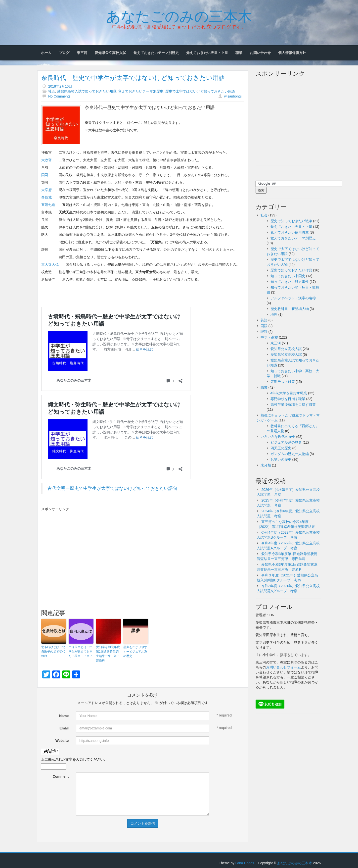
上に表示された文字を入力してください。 (74, 760)
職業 (239, 53)
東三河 (82, 53)
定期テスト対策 (283, 382)
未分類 (266, 465)
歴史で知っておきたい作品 (291, 270)
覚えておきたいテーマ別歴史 (156, 53)
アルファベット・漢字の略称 (293, 298)
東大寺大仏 (50, 264)
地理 (274, 314)
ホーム (46, 53)
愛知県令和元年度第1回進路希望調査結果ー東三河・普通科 (108, 654)
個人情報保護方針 (292, 53)
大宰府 (46, 190)
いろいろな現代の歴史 (278, 437)
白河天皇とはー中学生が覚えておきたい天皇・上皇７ (81, 652)
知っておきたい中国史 (288, 276)
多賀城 (46, 197)
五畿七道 (48, 205)
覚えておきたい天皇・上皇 (207, 53)
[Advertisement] (83, 549)
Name (64, 716)
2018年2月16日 (60, 86)
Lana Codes (245, 863)
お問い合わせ (260, 53)
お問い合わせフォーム (283, 667)
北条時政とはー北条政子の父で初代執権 (53, 652)
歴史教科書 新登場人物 (290, 309)
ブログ (64, 53)
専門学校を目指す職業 (288, 399)
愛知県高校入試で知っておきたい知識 (87, 91)
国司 (45, 175)
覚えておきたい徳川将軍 (290, 232)
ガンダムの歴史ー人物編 (290, 454)
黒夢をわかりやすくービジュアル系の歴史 (135, 652)
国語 (264, 326)
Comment (61, 776)
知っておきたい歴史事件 (290, 282)
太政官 (46, 160)
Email (64, 728)
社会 (52, 91)
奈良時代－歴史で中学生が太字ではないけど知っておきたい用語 (133, 78)
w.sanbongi (233, 96)
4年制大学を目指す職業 (289, 393)
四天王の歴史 (281, 448)
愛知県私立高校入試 (286, 355)
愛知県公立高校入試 (110, 53)
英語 (264, 320)
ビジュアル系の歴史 (286, 442)
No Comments (59, 96)
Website (62, 741)
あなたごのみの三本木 (179, 15)
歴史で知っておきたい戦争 (291, 221)
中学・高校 (269, 337)
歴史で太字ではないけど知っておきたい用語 (200, 91)
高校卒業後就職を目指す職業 (293, 405)
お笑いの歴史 (281, 460)
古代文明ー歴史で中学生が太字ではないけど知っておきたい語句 (112, 488)
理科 (264, 332)
